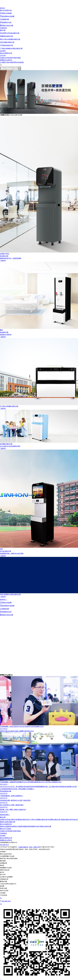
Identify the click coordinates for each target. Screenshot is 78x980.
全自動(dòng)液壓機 (6, 877)
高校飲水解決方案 (66, 819)
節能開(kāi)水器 (35, 826)
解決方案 (3, 30)
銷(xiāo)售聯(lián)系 (6, 53)
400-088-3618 (4, 845)
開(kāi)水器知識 (19, 62)
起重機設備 (3, 863)
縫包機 (2, 886)
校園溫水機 (26, 826)
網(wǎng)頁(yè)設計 (6, 854)
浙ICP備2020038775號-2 (47, 847)
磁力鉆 (2, 872)
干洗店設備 (3, 895)
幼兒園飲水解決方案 (54, 819)
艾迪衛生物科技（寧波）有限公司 (29, 847)
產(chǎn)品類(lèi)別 (6, 10)
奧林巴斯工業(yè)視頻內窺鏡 (9, 858)
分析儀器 (3, 893)
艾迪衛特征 (3, 28)
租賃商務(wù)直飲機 (16, 826)
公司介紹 (3, 55)
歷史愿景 (10, 58)
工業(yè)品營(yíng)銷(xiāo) (8, 884)
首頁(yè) (3, 8)
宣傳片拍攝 (3, 888)
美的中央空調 (4, 891)
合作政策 (3, 51)
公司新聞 (3, 62)
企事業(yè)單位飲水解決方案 (9, 819)
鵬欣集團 (3, 861)
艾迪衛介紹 (3, 58)
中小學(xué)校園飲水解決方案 (38, 819)
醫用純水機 (3, 881)
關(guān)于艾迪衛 (5, 829)
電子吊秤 (3, 875)
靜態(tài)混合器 (5, 870)
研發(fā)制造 (17, 58)
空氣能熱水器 (4, 879)
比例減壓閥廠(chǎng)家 (7, 856)
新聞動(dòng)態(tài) (6, 60)
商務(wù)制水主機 (45, 826)
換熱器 (2, 865)
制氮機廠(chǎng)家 (6, 868)
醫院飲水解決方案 (23, 819)
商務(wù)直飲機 (5, 826)
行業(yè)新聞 (10, 62)
